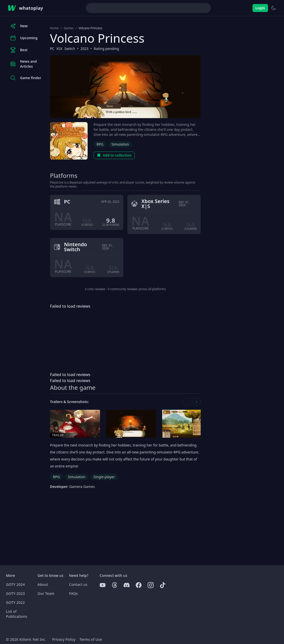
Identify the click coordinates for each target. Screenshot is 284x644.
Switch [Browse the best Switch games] (70, 49)
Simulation (120, 144)
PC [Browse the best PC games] (52, 49)
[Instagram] (151, 585)
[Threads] (115, 585)
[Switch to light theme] (273, 8)
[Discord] (127, 585)
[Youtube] (103, 585)
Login (260, 8)
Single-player (104, 477)
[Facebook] (139, 585)
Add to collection (114, 155)
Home (54, 28)
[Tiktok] (163, 585)
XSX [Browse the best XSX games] (59, 49)
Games (68, 28)
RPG (100, 144)
